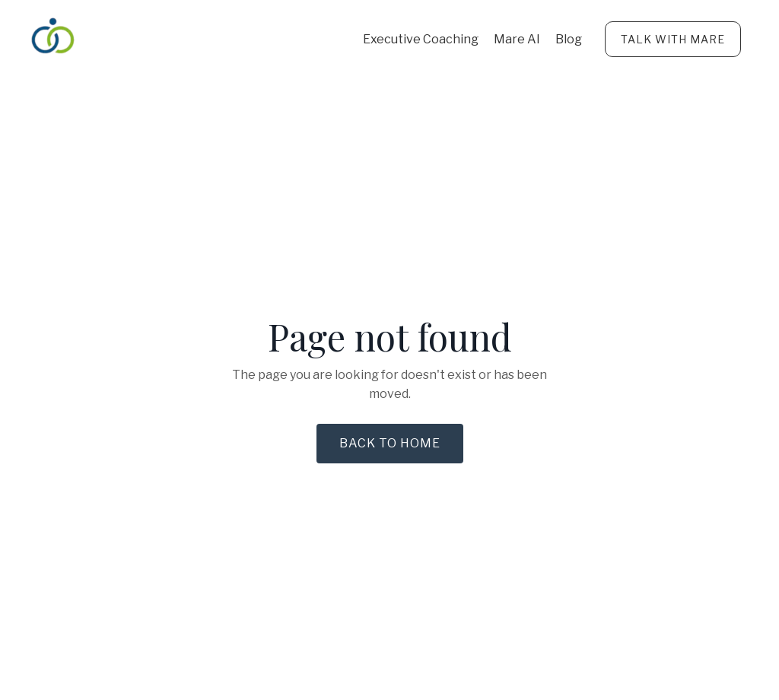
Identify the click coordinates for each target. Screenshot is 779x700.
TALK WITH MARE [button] (673, 39)
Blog (569, 39)
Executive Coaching (421, 39)
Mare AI (517, 39)
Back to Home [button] (390, 443)
